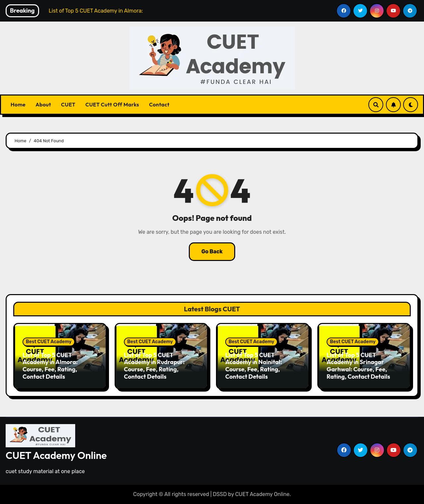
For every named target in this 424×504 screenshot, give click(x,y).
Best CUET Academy (49, 342)
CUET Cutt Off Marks (112, 104)
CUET (68, 104)
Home (18, 104)
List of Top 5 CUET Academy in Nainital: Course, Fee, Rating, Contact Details (254, 366)
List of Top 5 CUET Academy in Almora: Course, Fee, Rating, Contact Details (50, 366)
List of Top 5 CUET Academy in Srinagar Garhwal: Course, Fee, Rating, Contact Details (358, 366)
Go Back (212, 252)
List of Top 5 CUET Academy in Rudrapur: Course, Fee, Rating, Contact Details (154, 366)
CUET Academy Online (56, 455)
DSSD (220, 494)
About (43, 104)
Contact (159, 104)
